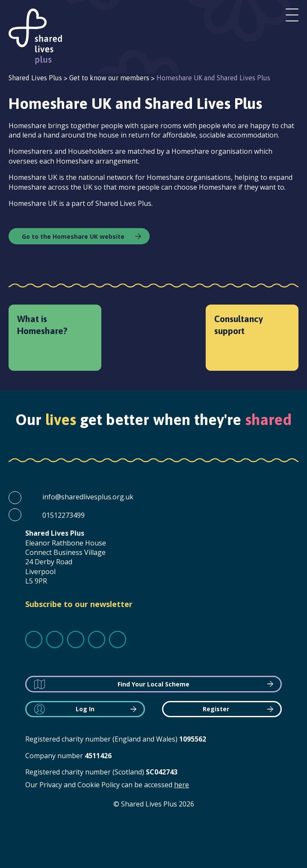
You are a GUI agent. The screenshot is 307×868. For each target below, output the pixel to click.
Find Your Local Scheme (153, 684)
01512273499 (63, 515)
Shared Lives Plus (35, 37)
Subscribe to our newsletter (79, 604)
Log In (85, 709)
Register (216, 709)
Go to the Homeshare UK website (73, 236)
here (182, 785)
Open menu (292, 15)
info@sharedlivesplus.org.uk (88, 497)
